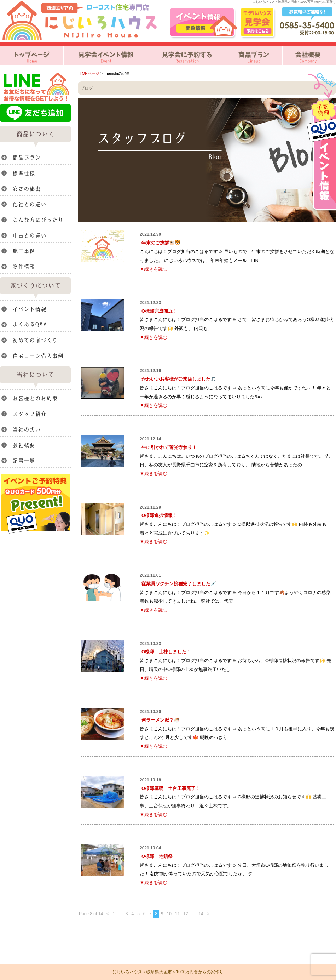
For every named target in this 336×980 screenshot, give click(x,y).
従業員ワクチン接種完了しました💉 (179, 584)
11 (177, 914)
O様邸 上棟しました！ (166, 652)
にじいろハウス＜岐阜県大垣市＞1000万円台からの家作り (168, 972)
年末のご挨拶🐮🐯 (161, 243)
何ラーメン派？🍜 (160, 720)
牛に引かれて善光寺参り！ (169, 447)
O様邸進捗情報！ (159, 515)
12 (186, 914)
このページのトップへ (318, 920)
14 (201, 914)
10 (169, 914)
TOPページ (89, 73)
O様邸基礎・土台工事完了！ (171, 788)
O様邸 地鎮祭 (157, 856)
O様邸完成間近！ (159, 311)
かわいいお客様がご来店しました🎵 (179, 379)
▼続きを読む (153, 269)
